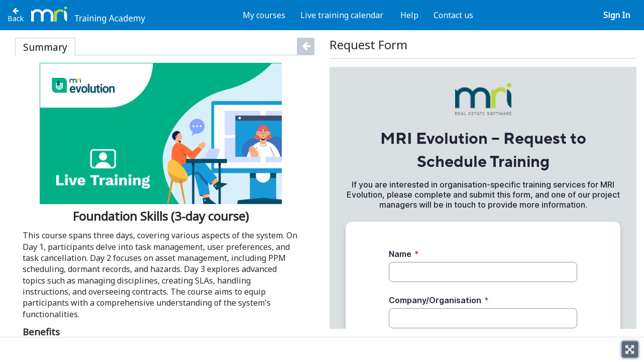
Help (409, 15)
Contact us (453, 15)
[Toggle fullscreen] (630, 349)
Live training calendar (342, 15)
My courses (264, 15)
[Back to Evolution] (16, 15)
